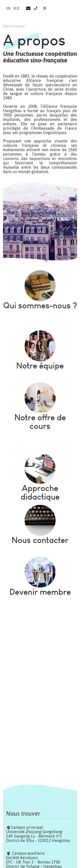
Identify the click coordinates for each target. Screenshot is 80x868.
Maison (7, 26)
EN (8, 8)
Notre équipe (40, 365)
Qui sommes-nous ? (40, 305)
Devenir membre (40, 592)
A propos (19, 26)
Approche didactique (40, 492)
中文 (16, 8)
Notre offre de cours (40, 422)
